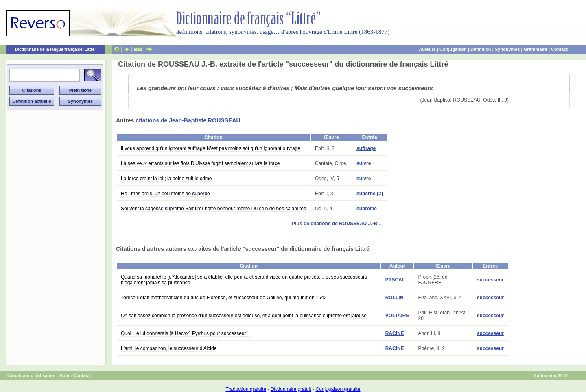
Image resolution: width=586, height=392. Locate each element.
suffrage (366, 148)
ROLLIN (395, 298)
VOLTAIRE (397, 316)
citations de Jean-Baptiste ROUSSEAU (188, 120)
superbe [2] (370, 194)
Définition (481, 49)
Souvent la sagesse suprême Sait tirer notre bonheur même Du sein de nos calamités (213, 209)
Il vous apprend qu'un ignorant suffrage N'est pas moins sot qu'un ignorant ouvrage (211, 148)
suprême (367, 209)
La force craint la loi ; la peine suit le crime (166, 179)
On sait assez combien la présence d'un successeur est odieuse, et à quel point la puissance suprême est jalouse (244, 316)
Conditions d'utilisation (31, 375)
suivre (364, 163)
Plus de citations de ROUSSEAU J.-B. (335, 224)
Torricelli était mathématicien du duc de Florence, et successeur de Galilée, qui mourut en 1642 (224, 298)
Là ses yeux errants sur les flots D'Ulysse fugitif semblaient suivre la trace (200, 163)
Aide (64, 375)
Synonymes (507, 49)
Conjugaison (453, 49)
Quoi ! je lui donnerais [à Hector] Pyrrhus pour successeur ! (185, 333)
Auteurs (427, 49)
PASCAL (395, 280)
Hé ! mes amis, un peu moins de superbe (165, 194)
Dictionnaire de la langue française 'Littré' (55, 49)
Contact (559, 49)
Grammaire (536, 49)
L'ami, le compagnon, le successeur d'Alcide (169, 348)
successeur (490, 280)
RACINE (395, 333)
